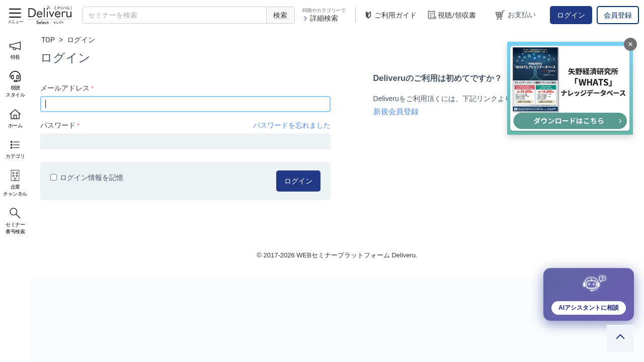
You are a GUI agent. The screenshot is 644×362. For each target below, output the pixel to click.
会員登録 (618, 15)
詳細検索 (320, 18)
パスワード (58, 125)
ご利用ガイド (390, 15)
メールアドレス (65, 88)
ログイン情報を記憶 (87, 177)
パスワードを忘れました (292, 125)
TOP (48, 40)
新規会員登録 (396, 112)
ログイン (571, 15)
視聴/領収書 (451, 15)
